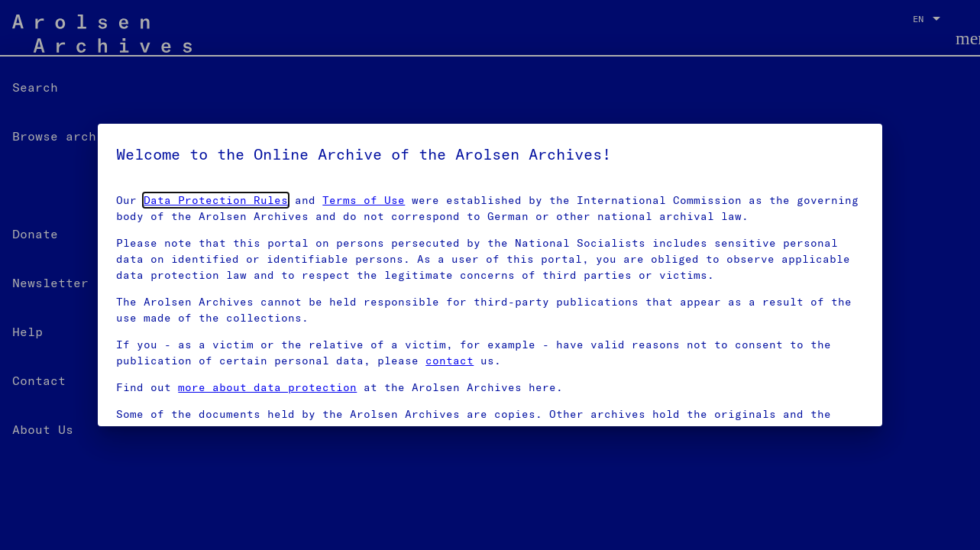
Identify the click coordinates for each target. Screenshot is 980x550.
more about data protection (267, 387)
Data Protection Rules (216, 200)
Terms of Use (364, 200)
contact (450, 361)
